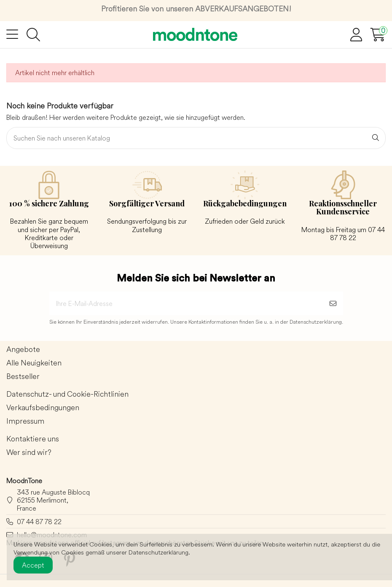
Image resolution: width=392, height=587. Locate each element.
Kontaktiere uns (33, 439)
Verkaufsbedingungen (43, 408)
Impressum (25, 421)
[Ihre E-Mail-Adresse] (186, 303)
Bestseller (23, 377)
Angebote (23, 350)
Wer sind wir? (29, 453)
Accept (33, 565)
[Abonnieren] (333, 303)
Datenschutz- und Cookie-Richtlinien (67, 394)
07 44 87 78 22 (39, 522)
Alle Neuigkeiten (34, 363)
